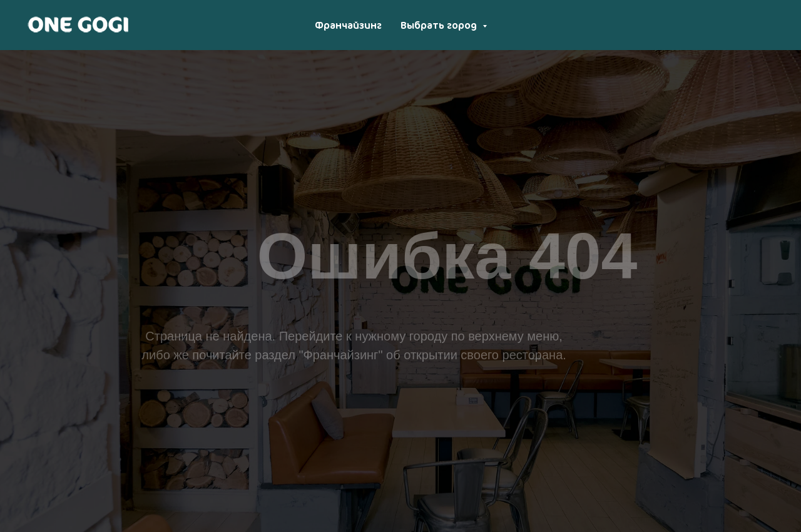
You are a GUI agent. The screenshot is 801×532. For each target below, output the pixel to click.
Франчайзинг (348, 25)
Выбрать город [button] (440, 25)
